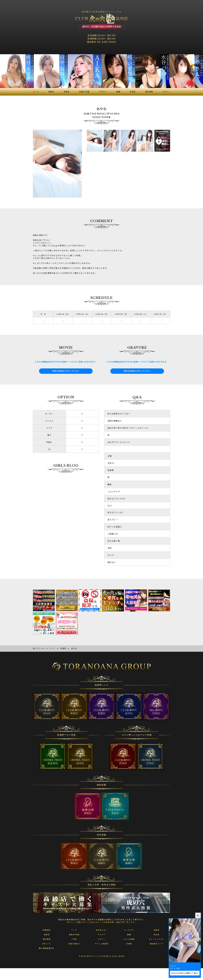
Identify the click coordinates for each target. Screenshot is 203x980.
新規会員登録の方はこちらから (66, 371)
